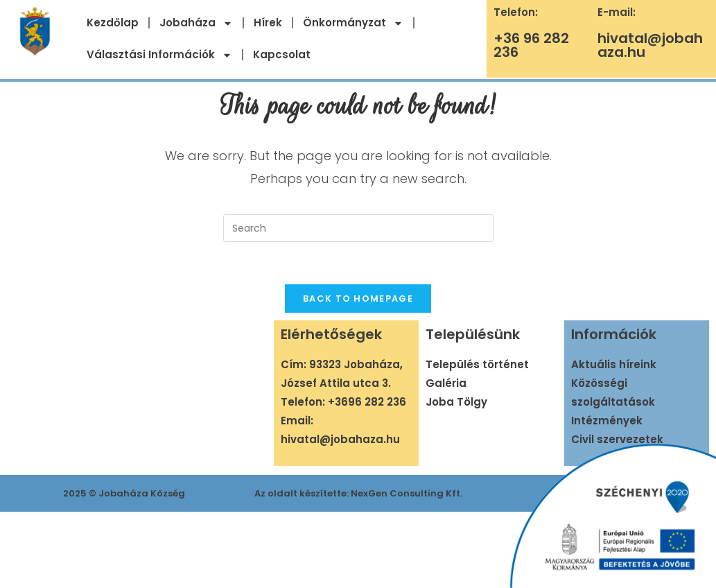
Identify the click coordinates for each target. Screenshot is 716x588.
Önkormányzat (353, 23)
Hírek (268, 23)
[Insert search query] (358, 228)
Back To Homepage (358, 299)
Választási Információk (159, 55)
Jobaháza (196, 23)
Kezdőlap (113, 23)
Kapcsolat (282, 54)
